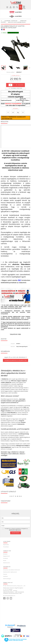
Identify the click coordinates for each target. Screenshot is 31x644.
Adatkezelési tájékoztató (10, 572)
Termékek (6, 547)
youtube (11, 598)
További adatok (15, 75)
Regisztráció (7, 556)
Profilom (6, 558)
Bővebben (16, 108)
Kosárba (21, 85)
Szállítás (5, 576)
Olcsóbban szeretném (16, 88)
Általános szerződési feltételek (12, 570)
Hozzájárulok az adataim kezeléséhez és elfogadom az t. (16, 529)
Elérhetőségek (7, 579)
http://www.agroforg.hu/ (22, 346)
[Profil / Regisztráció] (11, 7)
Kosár (5, 560)
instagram (8, 598)
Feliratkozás (16, 533)
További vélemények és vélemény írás (16, 360)
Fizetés (5, 574)
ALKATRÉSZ (18, 12)
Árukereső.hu (10, 627)
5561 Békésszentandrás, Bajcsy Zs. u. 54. (15, 586)
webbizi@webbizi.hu (10, 596)
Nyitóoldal (6, 545)
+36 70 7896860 (9, 589)
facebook (4, 598)
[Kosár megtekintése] (24, 7)
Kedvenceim (7, 563)
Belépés (5, 554)
